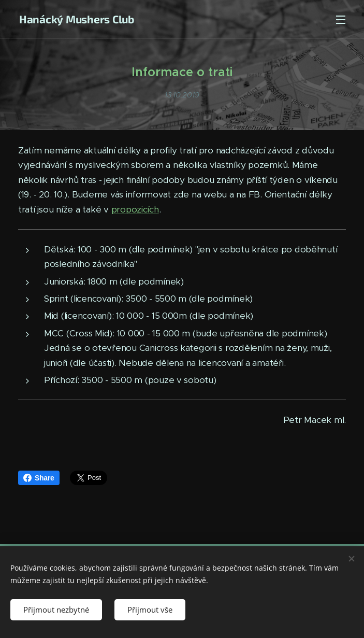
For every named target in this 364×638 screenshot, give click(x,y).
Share (39, 478)
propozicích (135, 209)
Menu (341, 20)
